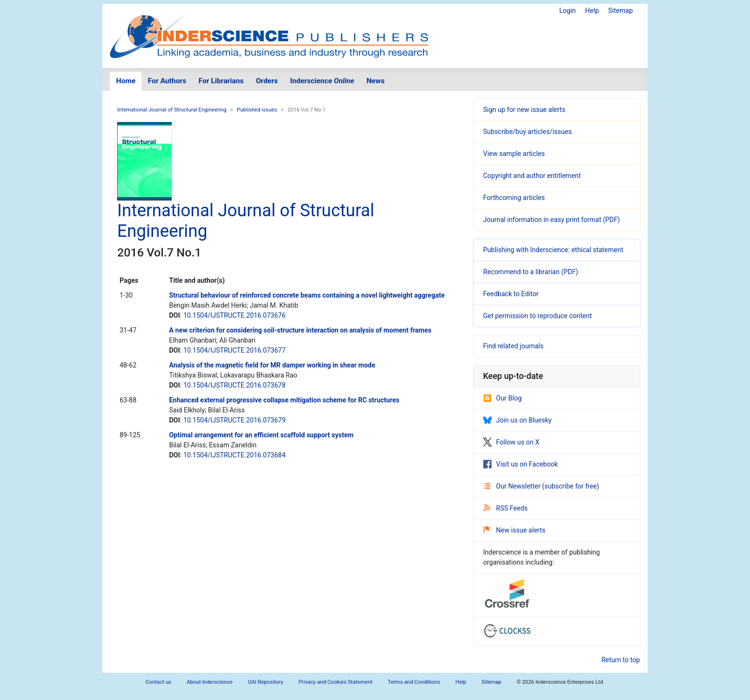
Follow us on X (511, 442)
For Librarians (221, 81)
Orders (267, 81)
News (375, 81)
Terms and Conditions (414, 682)
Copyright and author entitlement (532, 176)
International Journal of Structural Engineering (172, 110)
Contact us (158, 682)
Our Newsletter (513, 486)
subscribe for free (571, 486)
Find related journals (513, 346)
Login (568, 11)
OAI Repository (265, 682)
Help (592, 11)
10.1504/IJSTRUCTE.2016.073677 (234, 350)
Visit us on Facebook (520, 464)
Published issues (257, 110)
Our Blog (502, 398)
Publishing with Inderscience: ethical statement (553, 250)
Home (126, 81)
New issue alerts (514, 530)
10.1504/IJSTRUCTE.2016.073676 (234, 315)
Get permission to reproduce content (537, 316)
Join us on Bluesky (517, 420)
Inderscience (322, 81)
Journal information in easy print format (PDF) (551, 220)
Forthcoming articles (514, 198)
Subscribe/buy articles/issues (527, 132)
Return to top (621, 660)
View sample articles (514, 154)
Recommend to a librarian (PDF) (531, 272)
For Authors (167, 81)
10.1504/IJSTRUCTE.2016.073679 (234, 420)
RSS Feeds (506, 508)
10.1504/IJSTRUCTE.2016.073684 (234, 455)
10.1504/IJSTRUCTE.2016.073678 (234, 385)
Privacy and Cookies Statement (336, 682)
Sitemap (621, 11)
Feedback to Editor (511, 294)
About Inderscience (210, 682)
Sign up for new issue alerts (524, 110)
